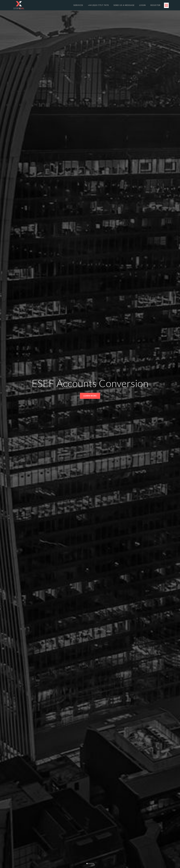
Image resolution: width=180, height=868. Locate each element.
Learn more (90, 396)
